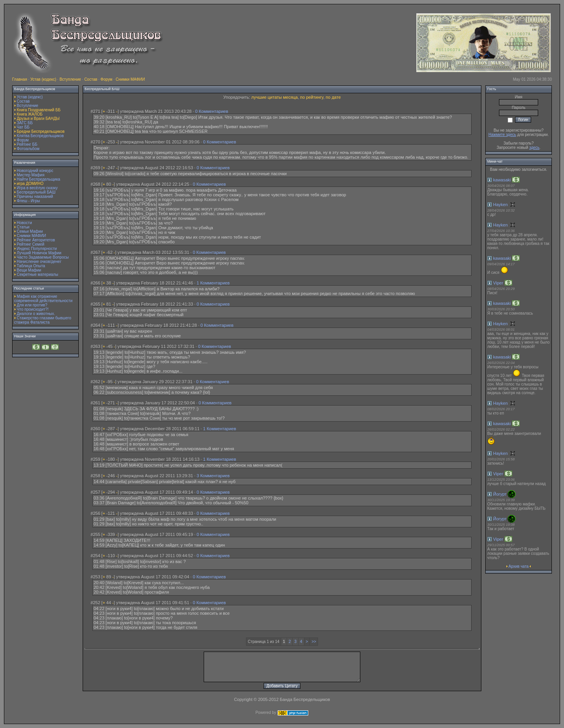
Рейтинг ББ (27, 144)
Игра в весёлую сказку (37, 188)
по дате (333, 97)
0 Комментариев (211, 111)
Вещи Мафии (29, 270)
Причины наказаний (35, 196)
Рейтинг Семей (31, 244)
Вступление (70, 79)
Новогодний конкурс (35, 171)
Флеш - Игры (28, 201)
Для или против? (32, 305)
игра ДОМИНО (30, 184)
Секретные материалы (38, 274)
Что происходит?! (33, 309)
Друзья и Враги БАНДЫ (38, 119)
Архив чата (518, 566)
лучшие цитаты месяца (275, 97)
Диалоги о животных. (36, 314)
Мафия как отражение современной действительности (43, 299)
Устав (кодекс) (43, 79)
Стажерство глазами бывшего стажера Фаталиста (43, 320)
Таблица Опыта (31, 266)
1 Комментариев (213, 283)
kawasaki (502, 180)
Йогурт (500, 494)
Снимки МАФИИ (130, 79)
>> (314, 642)
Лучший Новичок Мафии (39, 253)
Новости (24, 223)
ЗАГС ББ (25, 123)
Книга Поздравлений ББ (39, 110)
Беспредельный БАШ (36, 192)
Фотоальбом (28, 149)
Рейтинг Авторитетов (36, 240)
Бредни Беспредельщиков (41, 131)
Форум (107, 79)
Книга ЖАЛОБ (30, 114)
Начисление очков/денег (39, 262)
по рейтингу (312, 97)
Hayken (500, 205)
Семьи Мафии (30, 231)
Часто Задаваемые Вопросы (43, 257)
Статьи (23, 227)
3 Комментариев (213, 476)
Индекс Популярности (37, 249)
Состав (91, 79)
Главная (20, 79)
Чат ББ (23, 127)
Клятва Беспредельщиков (40, 136)
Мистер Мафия (31, 175)
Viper (498, 283)
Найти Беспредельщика (39, 179)
